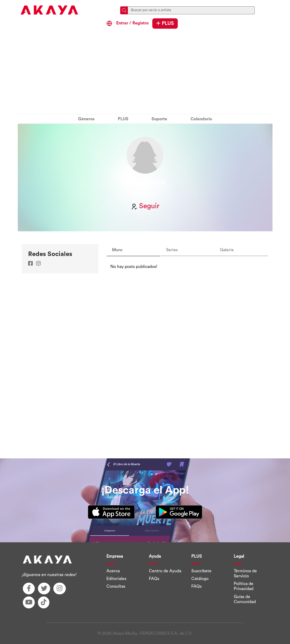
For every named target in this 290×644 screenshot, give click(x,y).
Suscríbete (201, 571)
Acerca (113, 571)
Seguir (145, 206)
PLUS (165, 23)
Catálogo (200, 579)
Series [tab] (172, 250)
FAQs (154, 579)
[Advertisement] (145, 73)
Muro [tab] (117, 250)
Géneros (86, 119)
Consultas (116, 586)
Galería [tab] (227, 250)
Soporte (159, 119)
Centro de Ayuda (165, 571)
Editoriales (116, 579)
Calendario (201, 119)
